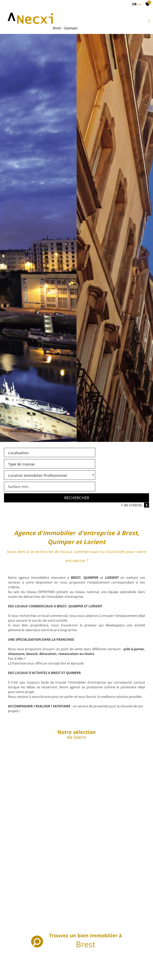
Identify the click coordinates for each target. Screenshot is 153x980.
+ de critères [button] (135, 631)
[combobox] (40, 601)
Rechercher (77, 624)
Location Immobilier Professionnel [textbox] (38, 613)
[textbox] (40, 600)
